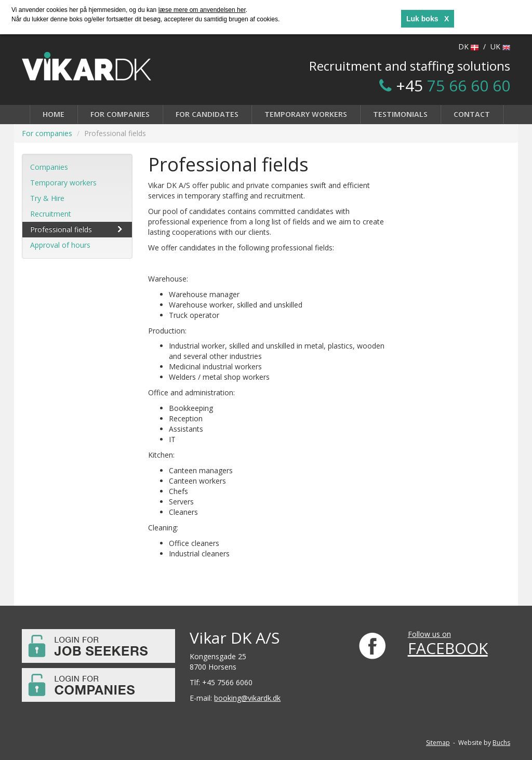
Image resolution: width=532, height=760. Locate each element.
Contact (472, 114)
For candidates (207, 114)
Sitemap (438, 743)
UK (500, 46)
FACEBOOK (448, 648)
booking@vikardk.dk (247, 698)
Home (54, 114)
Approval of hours (60, 245)
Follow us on (429, 634)
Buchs (501, 743)
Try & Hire (47, 198)
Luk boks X (428, 19)
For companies (120, 114)
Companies (49, 167)
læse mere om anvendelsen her (202, 10)
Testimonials (400, 114)
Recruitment (51, 214)
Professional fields (77, 229)
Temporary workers (306, 114)
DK (468, 46)
